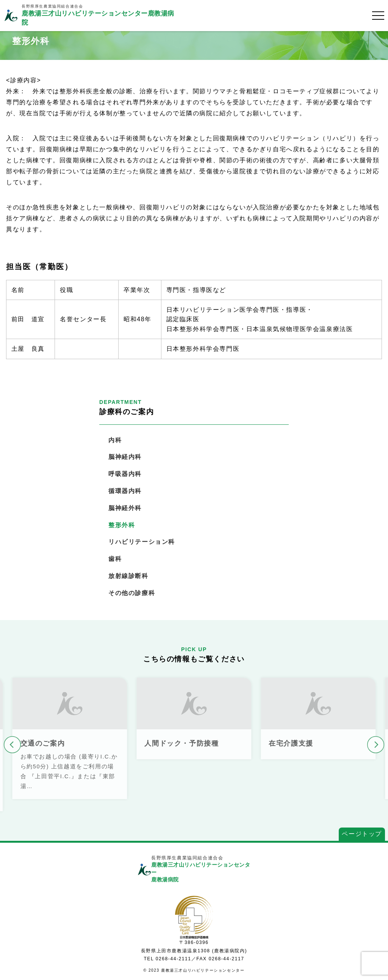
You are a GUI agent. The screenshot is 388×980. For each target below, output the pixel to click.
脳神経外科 (125, 508)
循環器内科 (125, 491)
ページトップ (362, 834)
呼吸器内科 (125, 474)
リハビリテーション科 (142, 542)
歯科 (115, 559)
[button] (12, 745)
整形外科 (122, 525)
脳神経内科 (125, 457)
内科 (115, 440)
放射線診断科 (128, 576)
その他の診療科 (132, 593)
